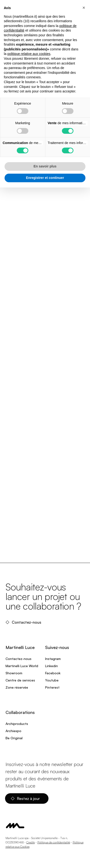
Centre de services (20, 680)
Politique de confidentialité (54, 842)
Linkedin (51, 666)
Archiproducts (17, 724)
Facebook (53, 673)
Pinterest (52, 687)
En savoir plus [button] (45, 166)
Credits (31, 842)
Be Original (14, 738)
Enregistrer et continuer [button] (45, 178)
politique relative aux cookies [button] (29, 54)
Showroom (14, 673)
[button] (84, 8)
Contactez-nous (24, 622)
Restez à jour (26, 798)
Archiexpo (13, 731)
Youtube (52, 680)
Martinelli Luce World (22, 666)
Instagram (53, 659)
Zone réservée (17, 687)
